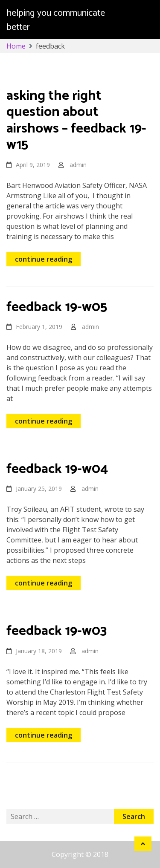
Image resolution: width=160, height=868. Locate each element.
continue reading (44, 259)
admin (78, 165)
